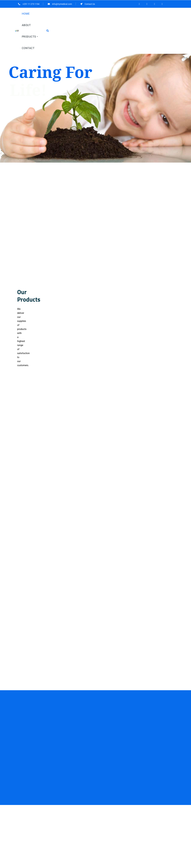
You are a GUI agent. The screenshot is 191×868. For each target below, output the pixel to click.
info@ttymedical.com (31, 836)
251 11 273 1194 (30, 831)
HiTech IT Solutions (102, 866)
